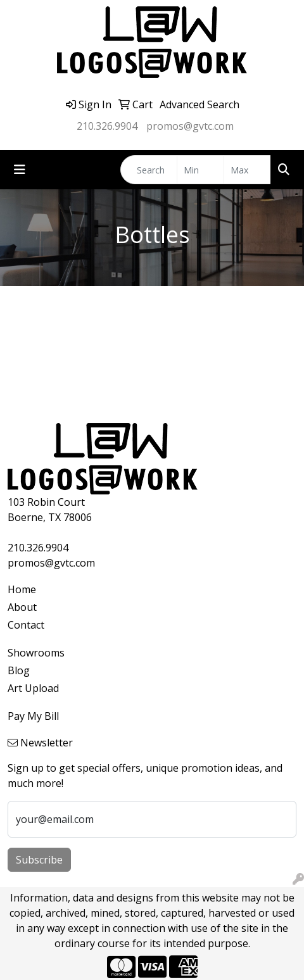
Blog (19, 670)
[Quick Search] (149, 170)
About (22, 607)
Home (22, 589)
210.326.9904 (107, 126)
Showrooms (36, 653)
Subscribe (39, 860)
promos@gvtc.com (190, 126)
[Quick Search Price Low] (200, 170)
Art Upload (33, 688)
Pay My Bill (33, 716)
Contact (26, 625)
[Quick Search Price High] (247, 170)
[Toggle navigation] (20, 170)
